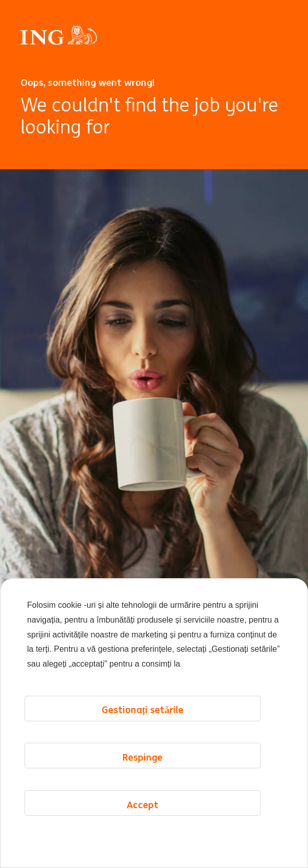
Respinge (143, 795)
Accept (143, 843)
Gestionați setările (143, 748)
